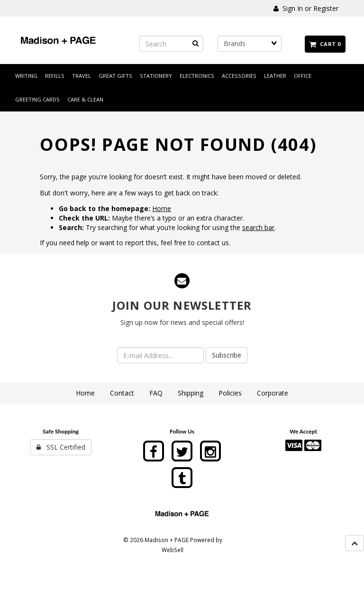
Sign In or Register (306, 8)
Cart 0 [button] (325, 44)
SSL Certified (61, 447)
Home (162, 208)
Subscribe (227, 355)
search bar (258, 227)
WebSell (173, 550)
